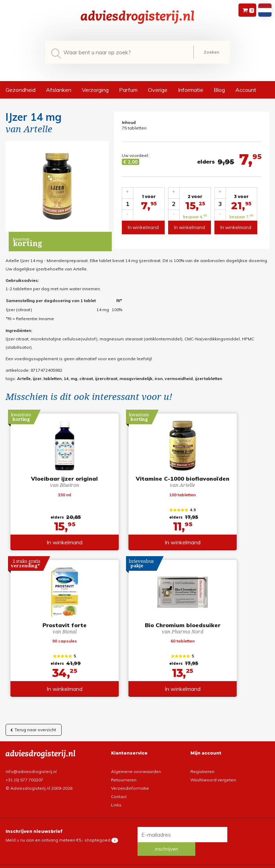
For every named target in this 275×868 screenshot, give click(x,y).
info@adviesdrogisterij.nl (31, 775)
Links (116, 808)
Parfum (128, 90)
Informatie (191, 90)
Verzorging (95, 90)
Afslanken (59, 90)
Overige (158, 90)
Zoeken (211, 52)
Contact (119, 800)
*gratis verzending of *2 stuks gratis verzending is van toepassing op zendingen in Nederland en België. (137, 863)
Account (246, 90)
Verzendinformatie (130, 792)
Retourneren (124, 783)
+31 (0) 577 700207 (24, 783)
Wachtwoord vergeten (213, 783)
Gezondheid (21, 90)
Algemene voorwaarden (136, 775)
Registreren (202, 775)
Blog (219, 90)
